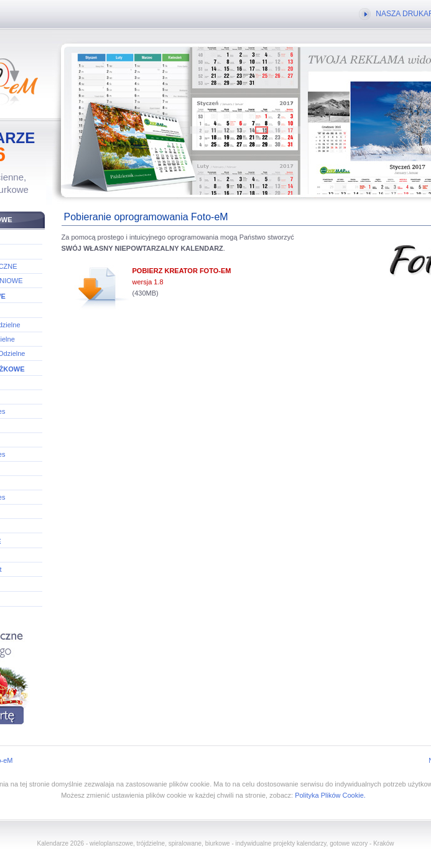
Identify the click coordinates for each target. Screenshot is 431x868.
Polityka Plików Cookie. (330, 795)
